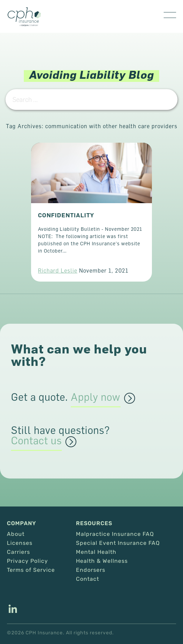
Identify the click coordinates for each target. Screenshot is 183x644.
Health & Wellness (102, 561)
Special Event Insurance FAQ (118, 543)
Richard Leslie (58, 271)
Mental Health (96, 552)
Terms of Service (31, 570)
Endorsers (91, 570)
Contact (88, 579)
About (16, 534)
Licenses (20, 543)
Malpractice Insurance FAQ (115, 534)
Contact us (36, 441)
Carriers (18, 552)
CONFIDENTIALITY (66, 215)
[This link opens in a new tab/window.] (13, 610)
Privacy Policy (27, 561)
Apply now (96, 397)
